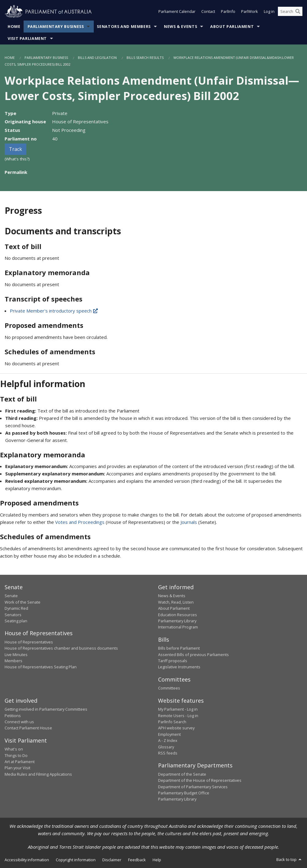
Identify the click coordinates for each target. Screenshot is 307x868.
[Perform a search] (298, 12)
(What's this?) (17, 159)
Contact (208, 12)
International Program (178, 627)
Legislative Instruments (179, 667)
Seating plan (16, 621)
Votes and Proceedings (80, 522)
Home (14, 27)
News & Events (180, 27)
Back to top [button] (289, 859)
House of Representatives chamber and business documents (61, 648)
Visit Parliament (27, 38)
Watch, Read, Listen (176, 602)
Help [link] (157, 860)
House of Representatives (29, 642)
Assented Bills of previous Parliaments (193, 655)
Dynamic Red (16, 608)
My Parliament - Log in (178, 709)
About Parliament (232, 27)
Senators (13, 615)
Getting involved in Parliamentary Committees (46, 709)
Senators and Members (124, 27)
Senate (11, 596)
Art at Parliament (20, 762)
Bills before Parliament (179, 648)
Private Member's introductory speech (54, 311)
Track (15, 149)
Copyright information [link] (76, 860)
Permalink (16, 172)
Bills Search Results (145, 58)
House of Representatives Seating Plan (41, 667)
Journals (189, 522)
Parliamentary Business (56, 27)
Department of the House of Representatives (200, 780)
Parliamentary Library (177, 621)
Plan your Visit (17, 768)
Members (13, 661)
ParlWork (250, 12)
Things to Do (16, 755)
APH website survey (176, 728)
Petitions (13, 716)
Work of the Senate (23, 602)
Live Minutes (16, 655)
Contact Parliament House (28, 728)
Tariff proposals (173, 661)
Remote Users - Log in (178, 716)
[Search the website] (290, 12)
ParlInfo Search (172, 722)
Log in (269, 12)
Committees (169, 688)
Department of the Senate (182, 774)
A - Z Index (168, 740)
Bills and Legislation (97, 58)
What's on (14, 749)
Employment (169, 734)
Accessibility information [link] (27, 860)
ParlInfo (228, 12)
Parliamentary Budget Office (184, 793)
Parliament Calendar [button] (177, 12)
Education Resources (178, 615)
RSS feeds (168, 753)
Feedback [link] (137, 860)
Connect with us (19, 722)
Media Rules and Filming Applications (38, 774)
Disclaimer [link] (112, 860)
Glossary (166, 747)
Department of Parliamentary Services (193, 787)
